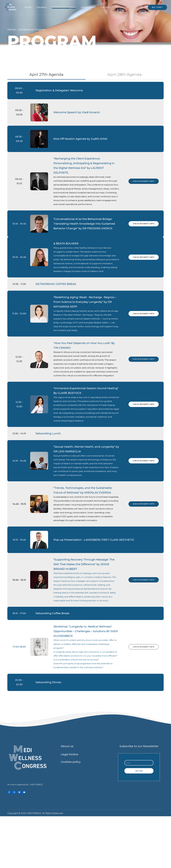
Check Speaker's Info (143, 188)
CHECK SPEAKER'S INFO (143, 431)
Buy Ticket (157, 7)
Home (11, 30)
